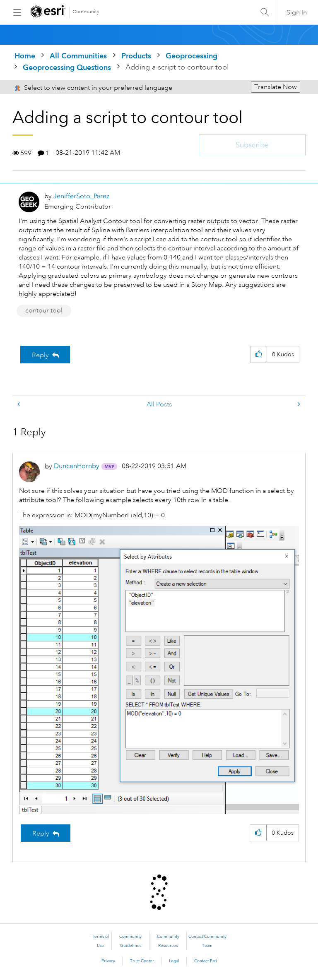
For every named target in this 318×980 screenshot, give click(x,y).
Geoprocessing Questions (67, 67)
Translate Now (276, 87)
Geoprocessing (192, 56)
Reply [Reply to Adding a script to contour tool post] (40, 355)
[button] (259, 354)
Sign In (297, 12)
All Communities (78, 56)
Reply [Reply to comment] (41, 833)
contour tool (44, 310)
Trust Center (142, 961)
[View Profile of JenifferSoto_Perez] (81, 196)
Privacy (108, 961)
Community (86, 12)
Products (136, 56)
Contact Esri (206, 961)
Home (25, 56)
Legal (174, 961)
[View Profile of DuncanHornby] (77, 466)
